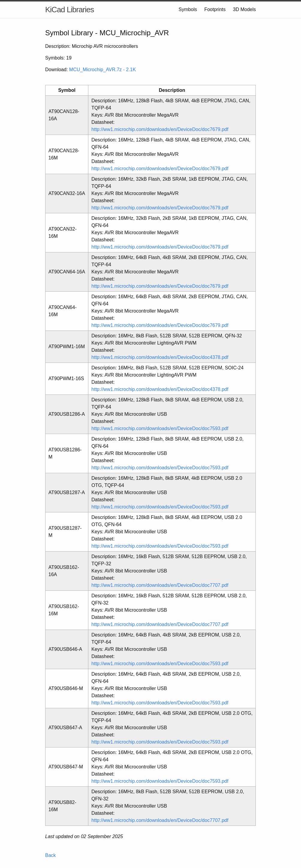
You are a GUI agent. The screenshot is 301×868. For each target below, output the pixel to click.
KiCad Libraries (70, 10)
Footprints (215, 9)
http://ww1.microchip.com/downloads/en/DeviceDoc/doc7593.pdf (160, 428)
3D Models (244, 9)
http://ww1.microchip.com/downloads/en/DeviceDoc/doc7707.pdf (160, 585)
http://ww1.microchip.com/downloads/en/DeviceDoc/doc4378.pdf (160, 357)
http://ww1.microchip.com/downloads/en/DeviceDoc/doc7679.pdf (160, 129)
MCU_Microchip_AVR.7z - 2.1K (103, 70)
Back (51, 855)
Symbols (188, 9)
